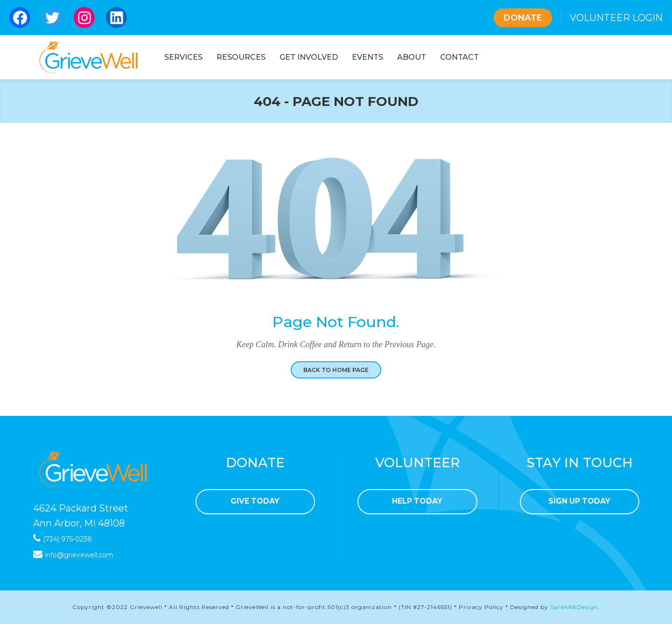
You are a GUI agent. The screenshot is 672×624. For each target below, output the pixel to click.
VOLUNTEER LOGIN (616, 18)
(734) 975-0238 (67, 539)
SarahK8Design (574, 607)
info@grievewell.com (79, 555)
